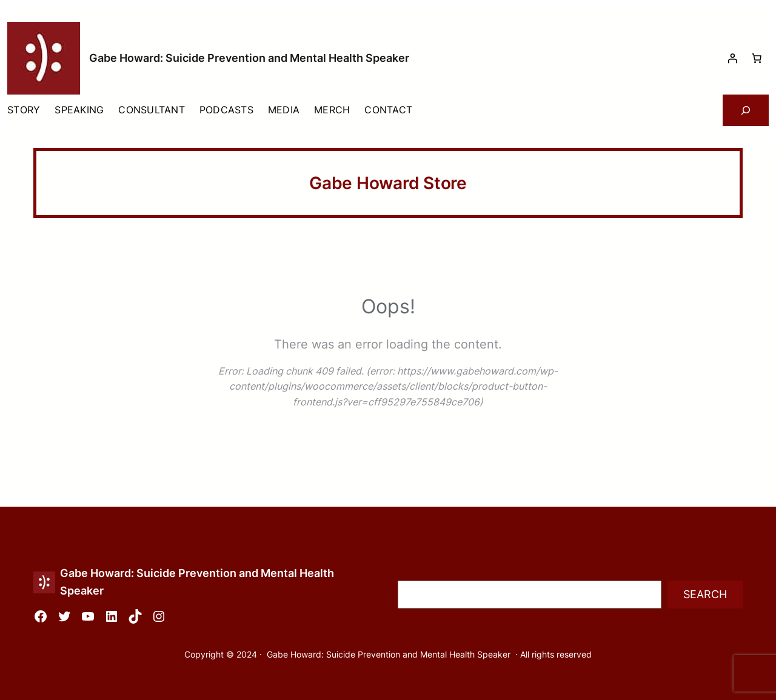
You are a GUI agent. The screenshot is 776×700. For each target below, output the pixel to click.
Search (705, 594)
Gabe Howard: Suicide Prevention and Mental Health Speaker (249, 58)
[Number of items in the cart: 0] (757, 58)
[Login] (732, 58)
